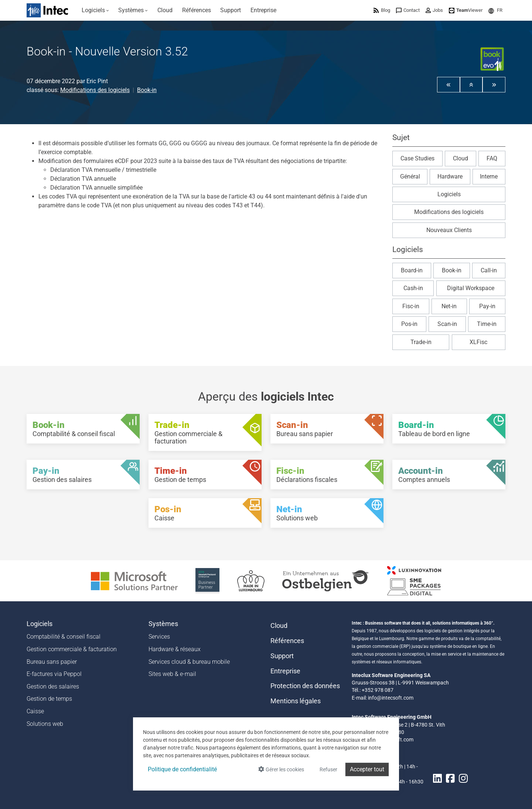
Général (410, 176)
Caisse (35, 711)
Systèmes (163, 624)
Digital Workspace (471, 288)
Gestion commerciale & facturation (72, 649)
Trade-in (421, 342)
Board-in (412, 270)
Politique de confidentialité (182, 769)
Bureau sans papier (52, 662)
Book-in (147, 90)
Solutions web (45, 724)
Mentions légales (296, 701)
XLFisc (478, 342)
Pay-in (487, 306)
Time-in (487, 324)
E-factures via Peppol (54, 674)
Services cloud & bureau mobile (189, 662)
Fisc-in (411, 306)
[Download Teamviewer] (466, 10)
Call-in (489, 270)
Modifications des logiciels (95, 90)
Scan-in (447, 324)
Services (159, 637)
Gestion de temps (49, 699)
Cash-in (413, 288)
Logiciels (449, 194)
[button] (495, 10)
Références (287, 641)
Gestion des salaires (53, 686)
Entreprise (285, 671)
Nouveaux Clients (449, 230)
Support (282, 656)
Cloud (461, 158)
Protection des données (305, 686)
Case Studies (417, 158)
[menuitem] (95, 10)
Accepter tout (367, 769)
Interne (489, 176)
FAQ (492, 158)
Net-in (449, 306)
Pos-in (409, 324)
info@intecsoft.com (391, 698)
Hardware (450, 176)
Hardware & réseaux (175, 649)
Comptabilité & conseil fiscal (64, 637)
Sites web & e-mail (172, 674)
